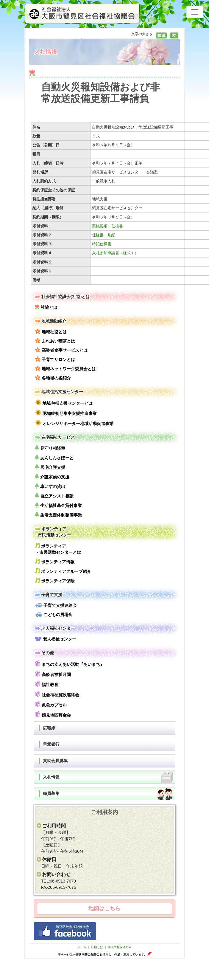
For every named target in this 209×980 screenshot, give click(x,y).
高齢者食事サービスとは (61, 350)
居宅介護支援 (50, 467)
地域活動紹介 (50, 321)
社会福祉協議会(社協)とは (62, 297)
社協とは (46, 307)
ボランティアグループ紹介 (63, 571)
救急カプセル (51, 704)
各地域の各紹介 (53, 378)
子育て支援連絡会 (56, 605)
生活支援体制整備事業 (59, 515)
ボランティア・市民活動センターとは (58, 549)
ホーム (82, 947)
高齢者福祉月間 (53, 674)
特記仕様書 (102, 244)
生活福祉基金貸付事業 (59, 505)
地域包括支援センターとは (64, 403)
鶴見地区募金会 (53, 714)
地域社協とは (51, 331)
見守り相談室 (50, 448)
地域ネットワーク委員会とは (65, 368)
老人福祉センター (54, 628)
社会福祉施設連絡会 (57, 694)
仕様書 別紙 (104, 235)
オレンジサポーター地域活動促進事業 (74, 423)
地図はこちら (104, 908)
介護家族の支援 (52, 476)
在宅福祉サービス (54, 437)
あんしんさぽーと (54, 457)
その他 (44, 653)
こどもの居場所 (54, 615)
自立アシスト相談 (54, 496)
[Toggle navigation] (195, 12)
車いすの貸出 (50, 486)
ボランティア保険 (55, 580)
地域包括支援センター (58, 392)
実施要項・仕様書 (107, 226)
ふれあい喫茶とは (55, 341)
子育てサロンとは (55, 359)
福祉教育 (47, 684)
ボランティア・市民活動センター (52, 532)
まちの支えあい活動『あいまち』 (70, 664)
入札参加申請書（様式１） (115, 253)
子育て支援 (48, 595)
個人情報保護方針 (120, 947)
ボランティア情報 (55, 561)
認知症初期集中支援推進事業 (66, 413)
